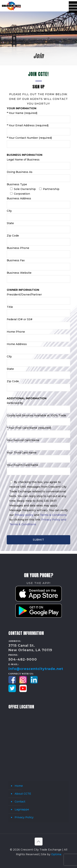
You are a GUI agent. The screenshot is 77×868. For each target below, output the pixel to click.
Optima (56, 854)
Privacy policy (24, 515)
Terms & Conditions (53, 515)
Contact (20, 802)
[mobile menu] (72, 6)
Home (19, 786)
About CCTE (23, 794)
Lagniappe (22, 809)
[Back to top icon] (39, 842)
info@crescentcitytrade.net (36, 669)
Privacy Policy (24, 817)
